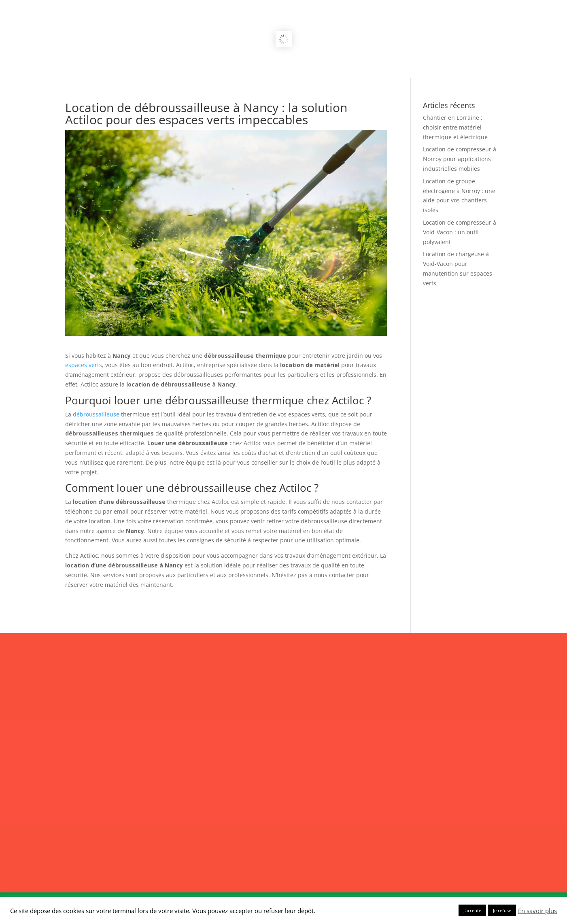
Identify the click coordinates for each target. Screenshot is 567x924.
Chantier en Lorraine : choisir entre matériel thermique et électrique (455, 127)
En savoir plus (537, 911)
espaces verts (84, 365)
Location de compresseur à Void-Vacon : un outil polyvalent (460, 232)
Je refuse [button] (502, 910)
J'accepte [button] (472, 910)
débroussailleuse (96, 414)
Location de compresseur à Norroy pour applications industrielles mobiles (460, 159)
